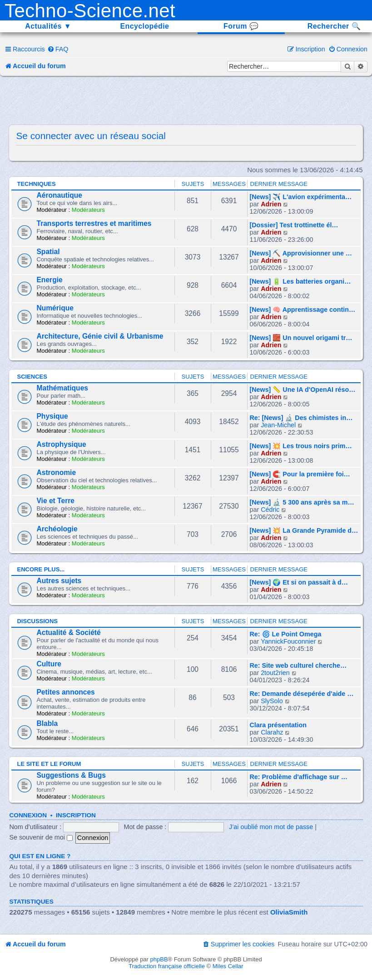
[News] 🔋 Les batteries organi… (300, 281)
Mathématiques (62, 388)
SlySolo (272, 701)
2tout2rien (275, 673)
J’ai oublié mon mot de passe (271, 827)
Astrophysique (61, 444)
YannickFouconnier (288, 641)
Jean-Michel (278, 425)
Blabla (47, 723)
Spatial (48, 252)
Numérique (55, 308)
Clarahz (272, 732)
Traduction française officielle (167, 966)
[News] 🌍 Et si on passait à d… (299, 582)
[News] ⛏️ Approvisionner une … (301, 253)
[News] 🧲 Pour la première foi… (300, 474)
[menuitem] (58, 49)
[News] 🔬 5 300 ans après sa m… (302, 502)
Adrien (271, 204)
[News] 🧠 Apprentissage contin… (303, 310)
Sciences (32, 377)
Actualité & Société (68, 632)
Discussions (37, 621)
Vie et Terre (55, 501)
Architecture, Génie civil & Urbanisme (100, 336)
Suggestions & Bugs (71, 775)
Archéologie (57, 529)
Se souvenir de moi (41, 837)
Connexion (28, 815)
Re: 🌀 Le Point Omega (286, 634)
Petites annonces (65, 692)
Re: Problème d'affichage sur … (299, 777)
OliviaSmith (289, 912)
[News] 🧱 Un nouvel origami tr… (301, 338)
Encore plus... (41, 569)
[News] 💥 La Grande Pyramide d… (304, 530)
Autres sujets (59, 581)
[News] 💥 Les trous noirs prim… (301, 446)
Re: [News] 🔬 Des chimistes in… (301, 418)
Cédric (270, 510)
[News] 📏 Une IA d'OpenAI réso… (303, 390)
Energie (49, 280)
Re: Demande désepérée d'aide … (302, 694)
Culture (49, 664)
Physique (52, 416)
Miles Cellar (228, 966)
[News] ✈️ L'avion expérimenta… (301, 197)
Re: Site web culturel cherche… (298, 665)
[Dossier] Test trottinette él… (294, 225)
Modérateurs (88, 210)
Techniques (36, 184)
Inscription (76, 815)
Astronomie (56, 472)
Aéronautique (59, 195)
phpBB (159, 959)
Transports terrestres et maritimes (94, 223)
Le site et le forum (49, 764)
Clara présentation (278, 725)
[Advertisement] (186, 101)
